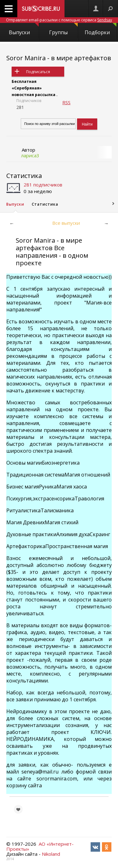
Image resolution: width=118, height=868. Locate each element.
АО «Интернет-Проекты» (40, 846)
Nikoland (51, 854)
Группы (63, 29)
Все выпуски (66, 223)
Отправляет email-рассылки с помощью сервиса (59, 20)
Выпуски (24, 29)
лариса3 (30, 155)
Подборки (101, 29)
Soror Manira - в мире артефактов (59, 58)
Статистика (24, 176)
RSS (66, 102)
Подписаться (38, 72)
